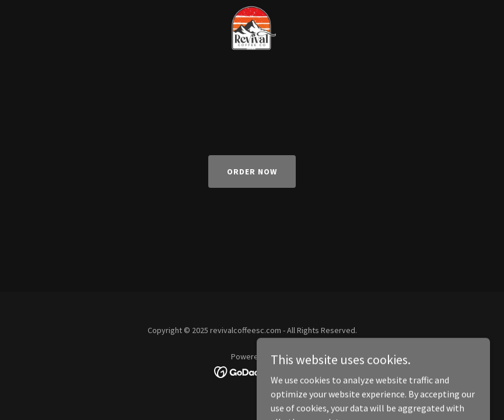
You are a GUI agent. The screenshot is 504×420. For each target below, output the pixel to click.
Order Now (252, 171)
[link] (252, 9)
